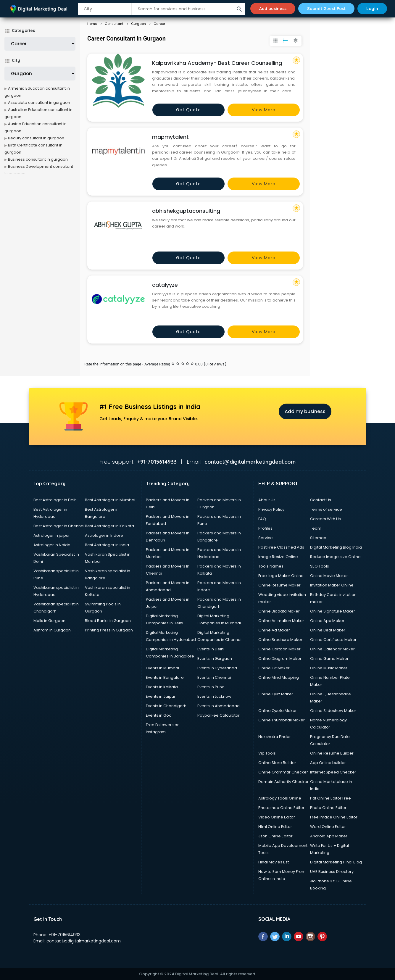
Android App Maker (329, 836)
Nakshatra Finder (275, 737)
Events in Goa (159, 715)
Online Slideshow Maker (333, 711)
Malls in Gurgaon (49, 621)
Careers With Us (325, 519)
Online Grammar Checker (283, 772)
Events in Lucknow (214, 696)
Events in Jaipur (161, 696)
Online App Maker (327, 621)
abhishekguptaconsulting (186, 211)
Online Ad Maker (274, 630)
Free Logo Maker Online (281, 576)
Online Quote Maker (278, 711)
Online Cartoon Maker (279, 649)
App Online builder (328, 763)
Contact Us (321, 500)
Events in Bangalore (165, 677)
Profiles (265, 528)
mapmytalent (170, 137)
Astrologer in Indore (104, 535)
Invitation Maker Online (332, 585)
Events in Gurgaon (215, 659)
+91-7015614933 (65, 935)
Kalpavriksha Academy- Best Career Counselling (217, 63)
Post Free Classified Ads (281, 547)
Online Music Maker (329, 668)
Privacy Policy (271, 509)
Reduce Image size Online (335, 557)
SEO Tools (320, 566)
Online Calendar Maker (332, 649)
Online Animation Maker (281, 621)
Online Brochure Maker (280, 640)
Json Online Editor (275, 836)
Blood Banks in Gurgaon (108, 621)
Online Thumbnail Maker (282, 720)
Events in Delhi (211, 649)
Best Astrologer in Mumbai (110, 500)
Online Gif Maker (274, 668)
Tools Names (271, 566)
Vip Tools (267, 753)
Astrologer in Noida (52, 545)
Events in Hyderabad (217, 668)
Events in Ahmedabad (219, 706)
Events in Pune (211, 687)
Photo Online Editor (328, 808)
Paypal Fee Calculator (219, 715)
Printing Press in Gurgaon (109, 630)
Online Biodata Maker (279, 611)
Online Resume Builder (332, 753)
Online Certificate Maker (333, 640)
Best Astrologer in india (107, 545)
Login (372, 9)
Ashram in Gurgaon (52, 630)
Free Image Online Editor (334, 817)
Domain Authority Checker (283, 782)
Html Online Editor (275, 827)
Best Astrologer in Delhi (55, 500)
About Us (267, 500)
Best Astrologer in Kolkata (109, 526)
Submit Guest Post (326, 9)
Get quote (188, 110)
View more (264, 110)
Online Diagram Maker (280, 659)
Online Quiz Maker (276, 694)
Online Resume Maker (279, 585)
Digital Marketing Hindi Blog (336, 862)
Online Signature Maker (333, 611)
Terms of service (326, 509)
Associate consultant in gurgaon (39, 103)
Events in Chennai (214, 677)
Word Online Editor (328, 827)
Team (316, 528)
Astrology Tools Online (280, 798)
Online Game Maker (329, 659)
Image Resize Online (278, 557)
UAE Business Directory (332, 872)
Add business (273, 9)
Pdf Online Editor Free (330, 798)
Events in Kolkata (162, 687)
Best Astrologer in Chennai (59, 526)
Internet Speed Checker (333, 772)
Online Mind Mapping (279, 677)
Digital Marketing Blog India (336, 547)
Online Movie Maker (329, 576)
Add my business (305, 411)
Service (266, 538)
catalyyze (165, 285)
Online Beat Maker (328, 630)
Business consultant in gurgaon (38, 159)
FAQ (262, 519)
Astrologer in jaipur (52, 535)
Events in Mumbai (162, 668)
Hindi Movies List (274, 862)
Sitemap (318, 538)
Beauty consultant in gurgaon (36, 138)
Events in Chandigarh (166, 706)
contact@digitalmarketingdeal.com (84, 941)
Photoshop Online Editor (281, 808)
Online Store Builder (277, 763)
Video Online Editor (277, 817)
